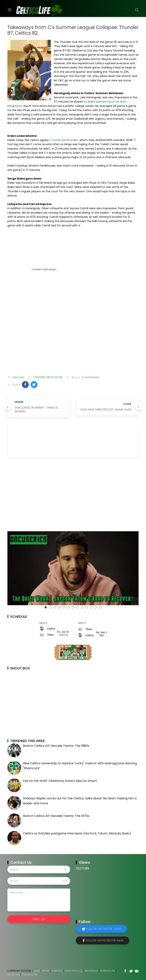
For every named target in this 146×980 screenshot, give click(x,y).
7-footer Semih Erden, (64, 140)
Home (37, 971)
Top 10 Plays (71, 971)
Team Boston (30, 975)
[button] (25, 385)
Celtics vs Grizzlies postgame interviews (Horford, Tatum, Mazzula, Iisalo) (77, 833)
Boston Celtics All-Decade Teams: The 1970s (56, 816)
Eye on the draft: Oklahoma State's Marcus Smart (60, 781)
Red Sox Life (91, 971)
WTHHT (46, 971)
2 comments (90, 377)
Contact (57, 971)
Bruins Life (14, 975)
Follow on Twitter (104, 929)
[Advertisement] (73, 342)
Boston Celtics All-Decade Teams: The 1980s (56, 746)
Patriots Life (108, 971)
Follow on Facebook (104, 940)
